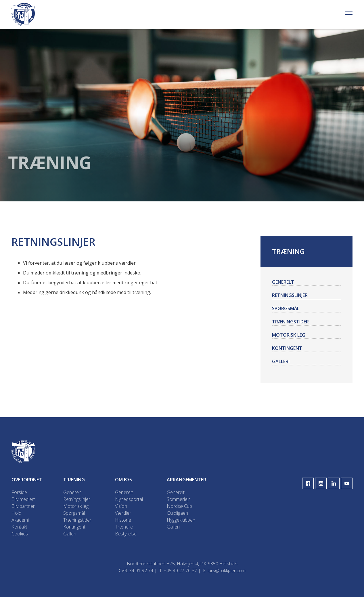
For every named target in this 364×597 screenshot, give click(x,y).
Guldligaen (177, 513)
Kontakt (19, 527)
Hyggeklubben (181, 520)
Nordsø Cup (179, 506)
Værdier (123, 513)
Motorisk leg (289, 335)
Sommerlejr (178, 499)
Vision (121, 506)
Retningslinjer (290, 295)
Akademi (20, 520)
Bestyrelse (126, 534)
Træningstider (290, 322)
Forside (19, 492)
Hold (16, 513)
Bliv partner (23, 506)
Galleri (281, 361)
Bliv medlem (24, 499)
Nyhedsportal (129, 499)
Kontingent (287, 348)
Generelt (283, 282)
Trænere (124, 527)
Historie (123, 520)
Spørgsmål (286, 308)
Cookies (20, 534)
